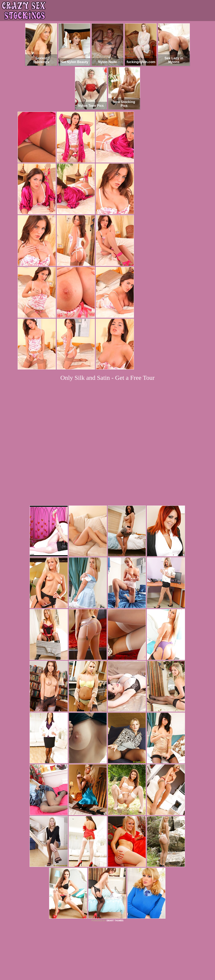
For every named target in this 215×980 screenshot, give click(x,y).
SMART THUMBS (115, 863)
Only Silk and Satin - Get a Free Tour (108, 378)
